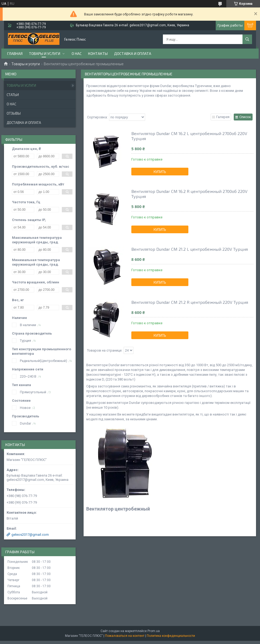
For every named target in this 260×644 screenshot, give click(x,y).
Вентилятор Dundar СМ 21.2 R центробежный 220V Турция (190, 302)
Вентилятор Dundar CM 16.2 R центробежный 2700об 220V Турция (189, 194)
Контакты (98, 53)
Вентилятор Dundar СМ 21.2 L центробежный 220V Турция (190, 249)
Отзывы (14, 113)
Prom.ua (154, 631)
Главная (15, 53)
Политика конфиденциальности (171, 636)
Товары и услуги (45, 53)
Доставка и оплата (133, 53)
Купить (160, 172)
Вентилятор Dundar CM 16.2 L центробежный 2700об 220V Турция (189, 136)
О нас (77, 53)
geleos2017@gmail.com (30, 535)
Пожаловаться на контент (125, 636)
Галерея (223, 117)
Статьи (13, 95)
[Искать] (247, 39)
